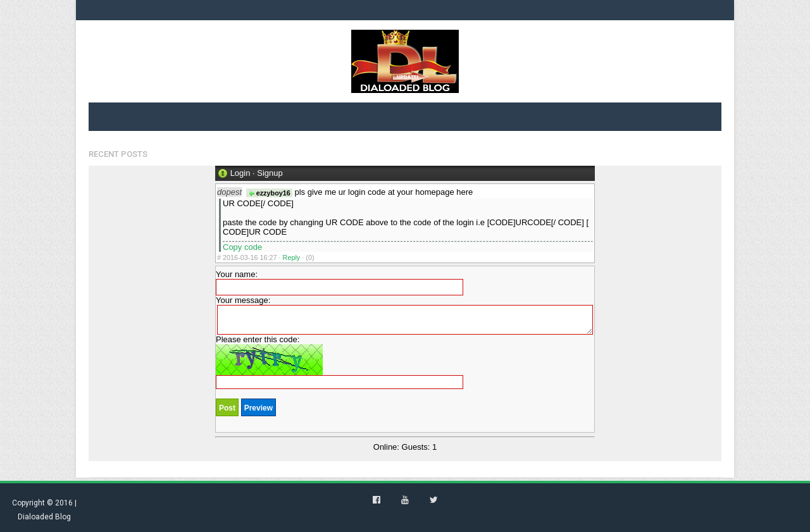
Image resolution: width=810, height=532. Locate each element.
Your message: (404, 315)
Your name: (340, 282)
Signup (270, 173)
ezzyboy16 (269, 193)
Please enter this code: (340, 362)
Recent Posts (118, 154)
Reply (292, 257)
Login (240, 173)
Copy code (242, 247)
